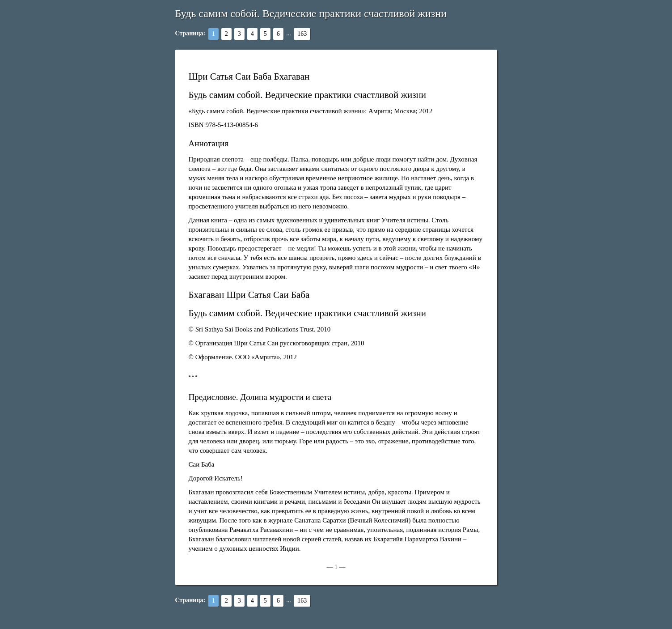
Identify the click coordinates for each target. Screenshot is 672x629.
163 (302, 34)
